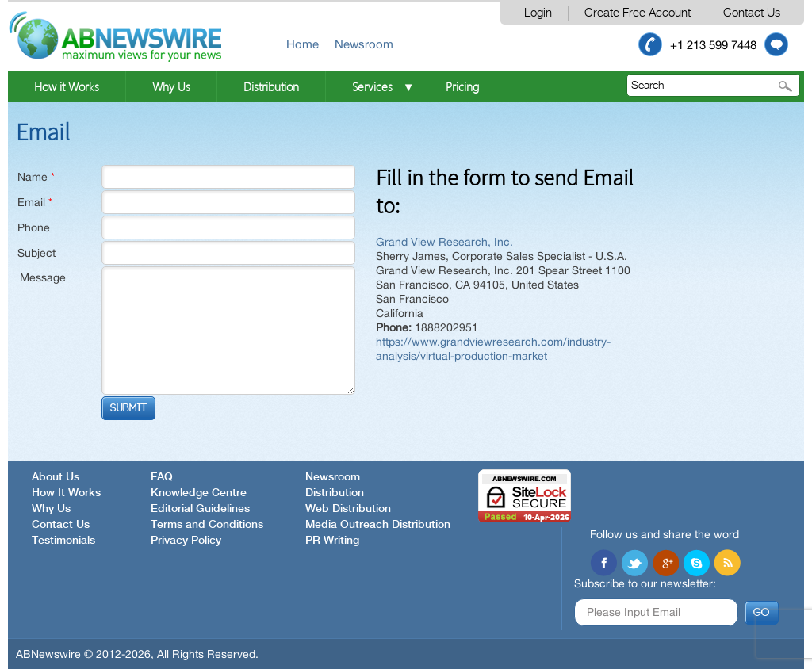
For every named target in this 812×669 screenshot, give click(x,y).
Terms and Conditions (207, 525)
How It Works (66, 493)
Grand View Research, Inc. (444, 242)
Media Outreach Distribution (378, 525)
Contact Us (752, 13)
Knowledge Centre (199, 493)
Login (538, 13)
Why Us (171, 86)
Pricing (462, 86)
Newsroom (364, 44)
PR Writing (332, 541)
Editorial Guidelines (200, 509)
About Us (56, 477)
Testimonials (63, 541)
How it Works (67, 86)
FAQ (162, 477)
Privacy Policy (186, 541)
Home (303, 44)
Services (372, 86)
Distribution (271, 86)
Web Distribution (348, 509)
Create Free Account (638, 13)
